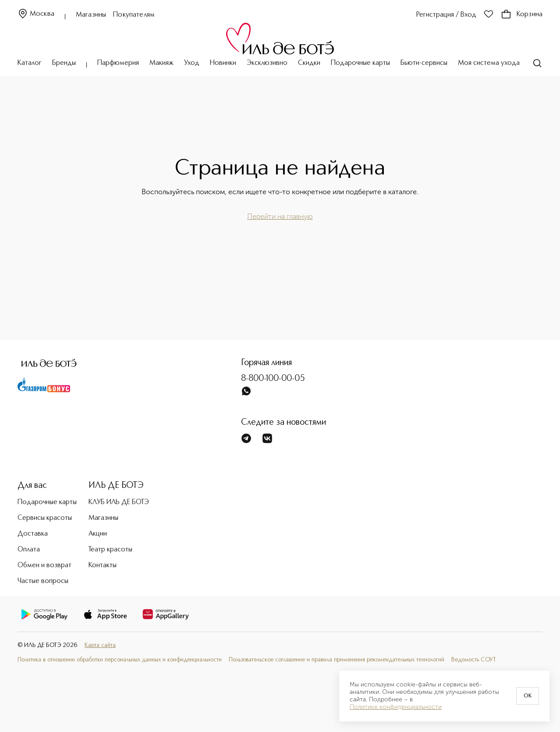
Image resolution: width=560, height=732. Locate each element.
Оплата (29, 550)
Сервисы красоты (45, 518)
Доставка (33, 534)
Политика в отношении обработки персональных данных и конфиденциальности (120, 660)
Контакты (103, 565)
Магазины (91, 15)
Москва (36, 14)
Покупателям (134, 15)
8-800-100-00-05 (273, 379)
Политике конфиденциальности (396, 707)
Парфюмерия (118, 63)
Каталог (30, 63)
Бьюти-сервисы (424, 63)
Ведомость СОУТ (474, 660)
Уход (192, 63)
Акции (98, 534)
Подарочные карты (360, 63)
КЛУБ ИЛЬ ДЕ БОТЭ (119, 502)
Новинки (223, 63)
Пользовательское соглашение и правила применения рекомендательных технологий (337, 660)
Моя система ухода (489, 63)
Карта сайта (100, 645)
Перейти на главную (280, 216)
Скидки (309, 63)
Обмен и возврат (44, 565)
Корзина (522, 14)
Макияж (161, 63)
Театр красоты (110, 550)
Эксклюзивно (267, 63)
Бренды (64, 63)
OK (528, 696)
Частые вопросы (43, 581)
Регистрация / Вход (446, 15)
